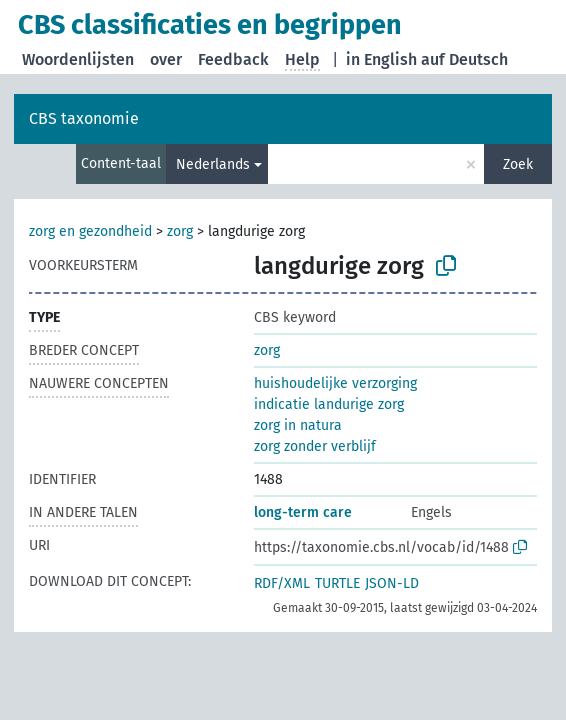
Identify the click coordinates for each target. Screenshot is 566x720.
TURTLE (337, 583)
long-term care (303, 512)
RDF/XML (282, 583)
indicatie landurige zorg (329, 404)
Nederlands (213, 164)
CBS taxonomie (84, 118)
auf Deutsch (464, 59)
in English (381, 59)
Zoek (518, 164)
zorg (180, 231)
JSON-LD (392, 583)
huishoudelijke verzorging (335, 383)
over (166, 59)
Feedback (233, 59)
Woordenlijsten (78, 59)
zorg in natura (298, 425)
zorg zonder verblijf (315, 446)
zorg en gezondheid (90, 231)
